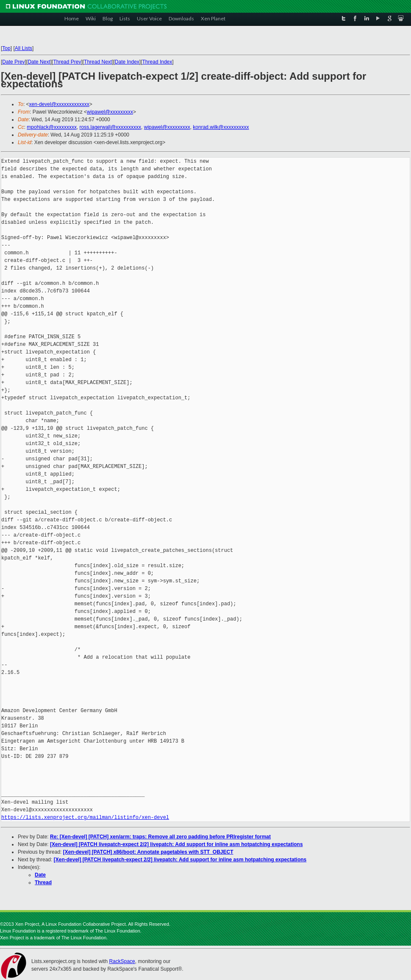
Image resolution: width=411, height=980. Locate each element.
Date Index (127, 62)
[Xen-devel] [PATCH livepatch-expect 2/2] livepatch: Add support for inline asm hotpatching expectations (176, 844)
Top (6, 48)
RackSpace (122, 961)
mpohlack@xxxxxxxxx (52, 127)
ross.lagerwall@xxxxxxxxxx (111, 127)
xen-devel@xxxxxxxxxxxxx (59, 104)
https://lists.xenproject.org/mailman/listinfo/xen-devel (85, 817)
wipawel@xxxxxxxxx (110, 112)
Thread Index (157, 62)
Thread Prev (67, 62)
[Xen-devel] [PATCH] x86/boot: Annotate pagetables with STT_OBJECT (148, 852)
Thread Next (98, 62)
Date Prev (13, 62)
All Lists (24, 48)
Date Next (39, 62)
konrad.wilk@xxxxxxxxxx (221, 127)
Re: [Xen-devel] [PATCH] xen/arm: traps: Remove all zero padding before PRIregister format (160, 837)
